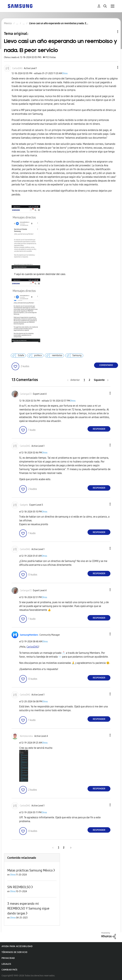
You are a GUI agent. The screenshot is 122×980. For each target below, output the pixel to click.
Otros (65, 73)
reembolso (57, 355)
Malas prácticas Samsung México (30, 870)
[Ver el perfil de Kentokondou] (26, 736)
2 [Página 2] (89, 380)
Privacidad (8, 958)
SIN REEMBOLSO (19, 887)
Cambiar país (9, 970)
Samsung (77, 355)
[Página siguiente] (101, 380)
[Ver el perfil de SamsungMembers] (29, 635)
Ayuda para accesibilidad (17, 946)
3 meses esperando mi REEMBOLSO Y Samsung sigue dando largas (28, 908)
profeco (38, 355)
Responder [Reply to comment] (99, 429)
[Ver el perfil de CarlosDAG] (17, 68)
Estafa (21, 355)
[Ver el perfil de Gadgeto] (24, 505)
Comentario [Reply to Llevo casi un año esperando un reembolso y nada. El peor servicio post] (106, 365)
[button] (112, 67)
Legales (6, 964)
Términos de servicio (15, 952)
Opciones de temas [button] (112, 32)
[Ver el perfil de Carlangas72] (26, 394)
